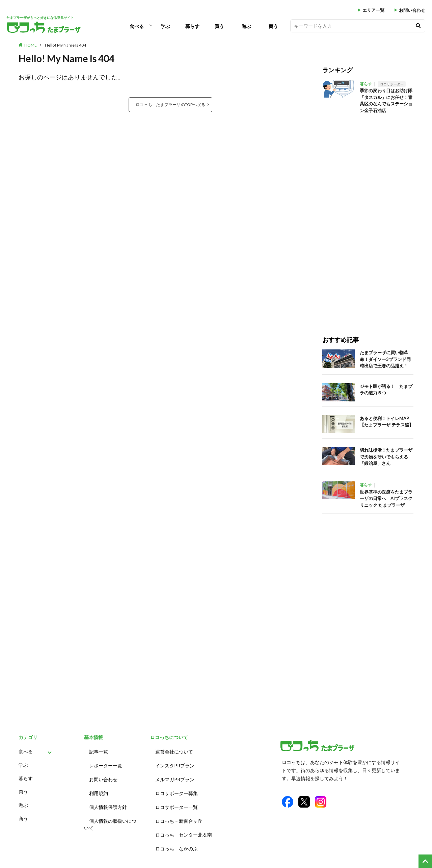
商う (273, 26)
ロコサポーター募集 (177, 788)
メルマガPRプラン (175, 776)
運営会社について (174, 751)
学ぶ (165, 26)
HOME (31, 45)
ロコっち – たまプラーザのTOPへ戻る (170, 104)
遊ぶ (246, 26)
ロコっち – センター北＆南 (184, 826)
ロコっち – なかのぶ (177, 838)
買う (219, 26)
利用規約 (99, 788)
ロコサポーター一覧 (177, 801)
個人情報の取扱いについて (110, 817)
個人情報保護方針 (108, 801)
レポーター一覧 (106, 764)
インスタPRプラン (175, 764)
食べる (137, 26)
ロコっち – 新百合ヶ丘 (179, 813)
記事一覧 (99, 751)
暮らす (192, 26)
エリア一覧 (373, 10)
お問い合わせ (412, 10)
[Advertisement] (368, 220)
